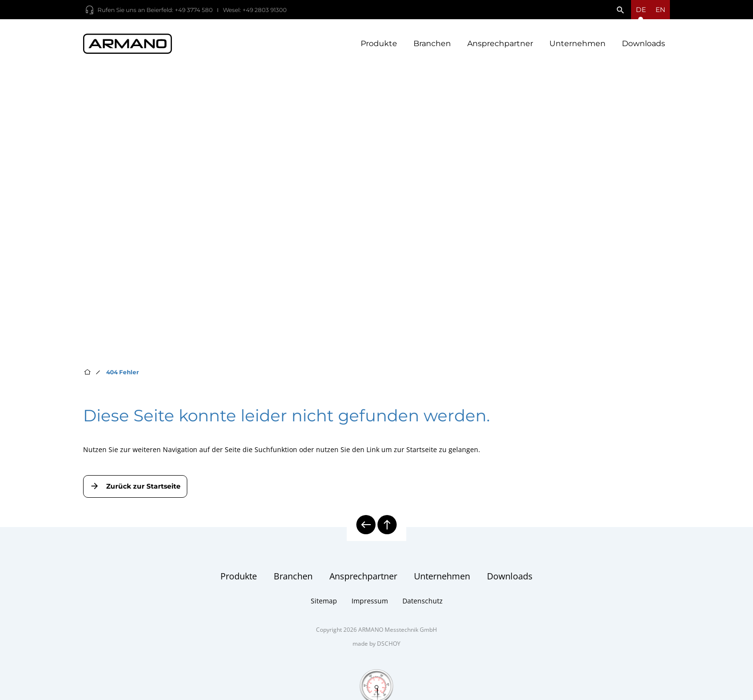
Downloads (644, 43)
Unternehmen (577, 43)
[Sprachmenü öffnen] (641, 10)
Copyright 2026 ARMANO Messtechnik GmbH (376, 630)
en (660, 10)
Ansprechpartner (500, 43)
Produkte (379, 43)
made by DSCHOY (376, 644)
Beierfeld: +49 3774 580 (180, 10)
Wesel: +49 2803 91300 (255, 10)
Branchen (432, 43)
